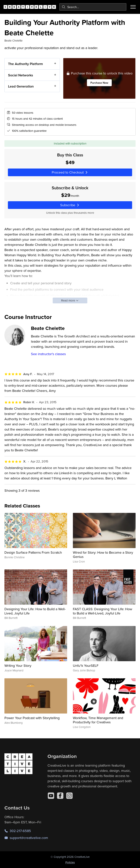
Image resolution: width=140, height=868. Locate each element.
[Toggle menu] (133, 7)
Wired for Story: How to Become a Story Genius (103, 555)
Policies (70, 862)
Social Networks (21, 75)
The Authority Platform (25, 64)
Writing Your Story (18, 666)
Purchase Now (99, 83)
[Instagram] (69, 796)
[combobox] (93, 7)
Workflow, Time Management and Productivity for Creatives (98, 720)
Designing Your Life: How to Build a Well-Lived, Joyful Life (35, 611)
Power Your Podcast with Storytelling (32, 718)
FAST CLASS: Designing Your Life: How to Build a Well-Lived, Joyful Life (102, 611)
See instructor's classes (48, 354)
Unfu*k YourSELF (86, 666)
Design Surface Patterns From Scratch (33, 552)
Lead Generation (21, 86)
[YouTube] (51, 796)
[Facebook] (60, 796)
